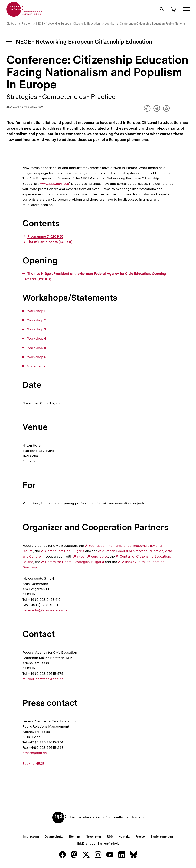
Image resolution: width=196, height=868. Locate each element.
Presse (140, 837)
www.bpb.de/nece (54, 184)
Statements (36, 366)
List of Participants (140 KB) (50, 242)
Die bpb (11, 24)
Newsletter (93, 837)
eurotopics (100, 556)
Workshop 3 (37, 329)
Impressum (31, 837)
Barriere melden (162, 837)
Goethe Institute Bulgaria (65, 551)
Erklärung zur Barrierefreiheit (98, 844)
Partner (26, 24)
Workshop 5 (37, 348)
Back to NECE (33, 764)
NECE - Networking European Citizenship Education (68, 24)
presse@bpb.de (35, 753)
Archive (110, 24)
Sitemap (74, 837)
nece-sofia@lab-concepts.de (45, 610)
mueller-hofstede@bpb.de (43, 679)
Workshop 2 (37, 320)
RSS (110, 837)
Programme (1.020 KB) (45, 236)
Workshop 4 (37, 338)
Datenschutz (54, 837)
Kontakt (124, 837)
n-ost (82, 556)
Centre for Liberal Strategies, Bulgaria (75, 562)
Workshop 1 (36, 311)
